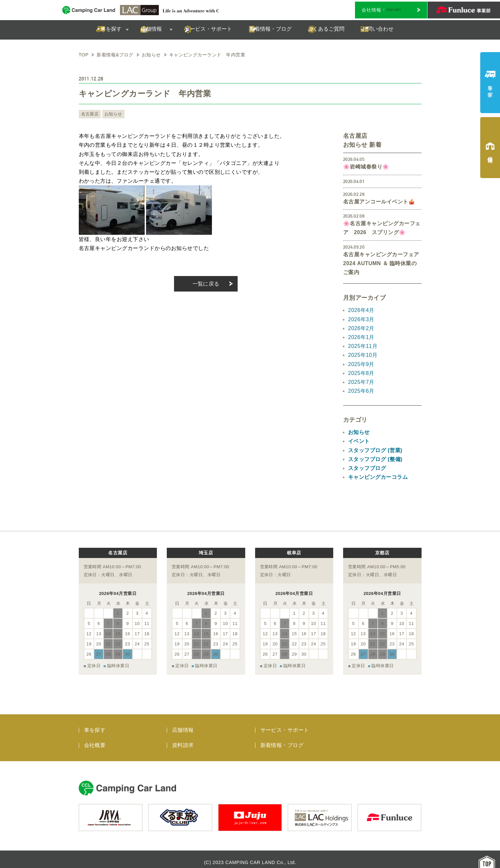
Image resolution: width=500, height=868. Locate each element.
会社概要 (95, 739)
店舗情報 (183, 723)
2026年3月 (361, 319)
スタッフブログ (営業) (375, 450)
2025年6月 (361, 391)
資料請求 (183, 739)
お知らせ (111, 114)
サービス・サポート (285, 723)
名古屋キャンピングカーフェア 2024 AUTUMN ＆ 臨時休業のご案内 (381, 263)
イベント (359, 441)
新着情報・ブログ (282, 739)
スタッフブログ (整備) (375, 459)
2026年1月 (361, 337)
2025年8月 (361, 373)
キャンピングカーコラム (378, 477)
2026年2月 (361, 328)
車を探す (95, 723)
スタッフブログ (367, 468)
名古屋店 (89, 114)
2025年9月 (361, 364)
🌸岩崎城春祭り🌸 (366, 167)
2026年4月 (361, 310)
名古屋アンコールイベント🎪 (379, 202)
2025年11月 (363, 346)
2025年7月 (361, 382)
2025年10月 (363, 355)
